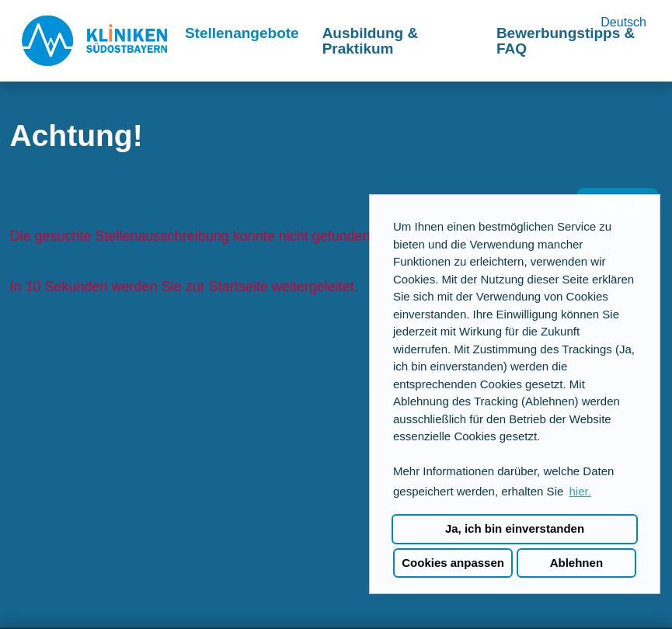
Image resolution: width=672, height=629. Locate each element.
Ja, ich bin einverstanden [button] (515, 528)
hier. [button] (580, 491)
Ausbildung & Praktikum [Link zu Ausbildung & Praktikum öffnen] (370, 41)
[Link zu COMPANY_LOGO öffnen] (94, 41)
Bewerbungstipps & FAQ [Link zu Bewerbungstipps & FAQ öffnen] (566, 41)
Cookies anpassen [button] (453, 563)
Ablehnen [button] (576, 563)
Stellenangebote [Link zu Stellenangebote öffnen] (242, 33)
